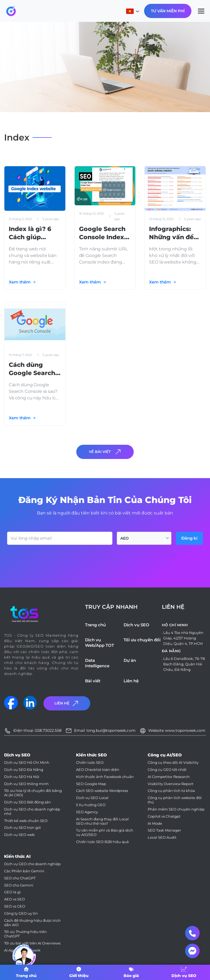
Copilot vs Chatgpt (164, 816)
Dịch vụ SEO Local (92, 798)
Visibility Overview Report (170, 784)
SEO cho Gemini (19, 885)
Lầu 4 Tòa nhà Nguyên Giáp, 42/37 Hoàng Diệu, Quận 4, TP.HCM (183, 638)
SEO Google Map (91, 784)
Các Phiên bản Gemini (24, 871)
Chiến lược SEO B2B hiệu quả (102, 842)
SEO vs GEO (15, 906)
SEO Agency (87, 812)
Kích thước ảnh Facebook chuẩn (105, 777)
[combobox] (144, 538)
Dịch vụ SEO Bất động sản (27, 802)
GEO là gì (12, 892)
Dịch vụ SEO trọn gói (23, 828)
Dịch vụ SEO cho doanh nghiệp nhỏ (32, 811)
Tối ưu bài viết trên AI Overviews (32, 943)
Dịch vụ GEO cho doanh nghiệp (32, 864)
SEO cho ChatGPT (20, 878)
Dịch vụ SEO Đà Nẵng (24, 770)
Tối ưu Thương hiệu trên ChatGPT (25, 934)
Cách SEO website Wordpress (102, 791)
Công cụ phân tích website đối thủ (175, 800)
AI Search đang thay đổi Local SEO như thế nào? (102, 821)
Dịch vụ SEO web (19, 835)
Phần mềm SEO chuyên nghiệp (176, 809)
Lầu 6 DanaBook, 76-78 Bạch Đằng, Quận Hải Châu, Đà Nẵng (184, 664)
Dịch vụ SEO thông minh (26, 784)
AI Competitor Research (169, 777)
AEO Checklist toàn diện (98, 770)
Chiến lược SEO (90, 763)
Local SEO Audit (162, 837)
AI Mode (155, 824)
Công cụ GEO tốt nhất (167, 770)
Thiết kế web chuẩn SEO (26, 821)
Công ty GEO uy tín (21, 913)
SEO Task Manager (164, 830)
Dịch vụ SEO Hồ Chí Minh (27, 763)
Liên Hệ (67, 703)
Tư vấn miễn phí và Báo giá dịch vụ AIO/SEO (105, 833)
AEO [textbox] (125, 538)
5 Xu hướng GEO (91, 805)
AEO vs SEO (14, 899)
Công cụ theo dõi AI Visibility (173, 763)
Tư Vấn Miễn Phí (168, 11)
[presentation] (49, 560)
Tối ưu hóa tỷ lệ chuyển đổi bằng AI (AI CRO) (33, 793)
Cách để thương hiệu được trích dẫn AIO (32, 923)
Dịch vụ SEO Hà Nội (22, 777)
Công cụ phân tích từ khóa (171, 791)
